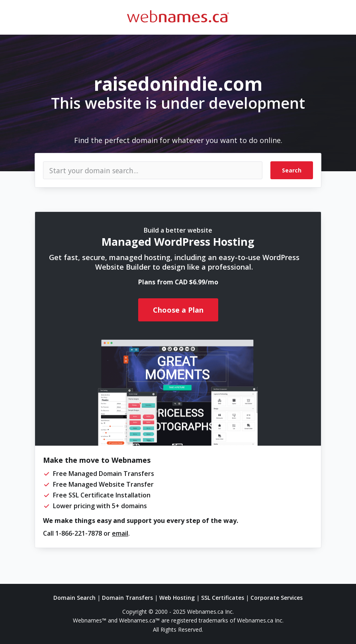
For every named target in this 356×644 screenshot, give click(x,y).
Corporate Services (277, 598)
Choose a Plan (178, 310)
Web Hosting (177, 598)
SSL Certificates (223, 598)
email (120, 533)
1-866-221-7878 (79, 533)
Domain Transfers (127, 598)
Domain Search (74, 598)
